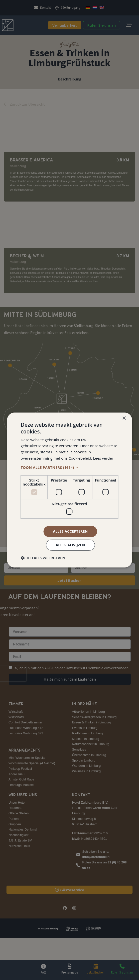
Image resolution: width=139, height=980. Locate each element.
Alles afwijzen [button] (70, 545)
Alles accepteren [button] (70, 531)
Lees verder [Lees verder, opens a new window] (103, 458)
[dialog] (69, 490)
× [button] (124, 418)
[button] (69, 467)
